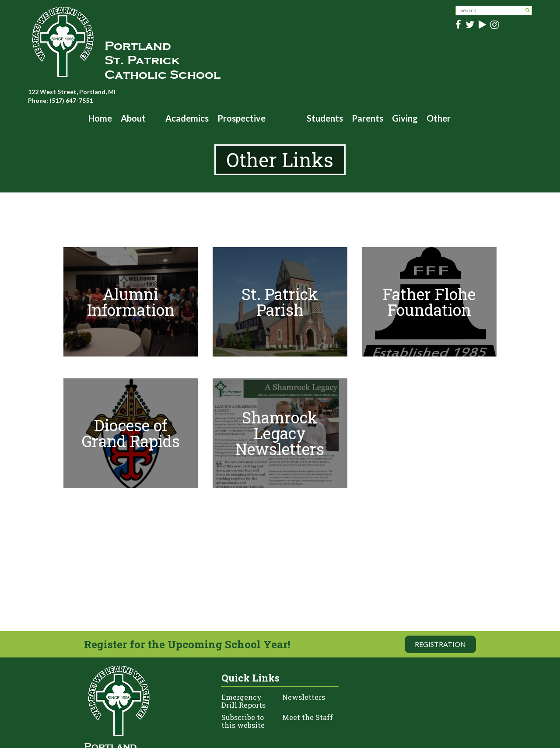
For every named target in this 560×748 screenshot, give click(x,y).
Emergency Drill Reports (243, 701)
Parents (367, 118)
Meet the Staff (308, 718)
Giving (405, 118)
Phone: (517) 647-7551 (60, 100)
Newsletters (304, 697)
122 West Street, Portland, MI (72, 92)
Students (325, 118)
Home (100, 118)
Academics (187, 118)
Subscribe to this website (243, 721)
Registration (440, 644)
